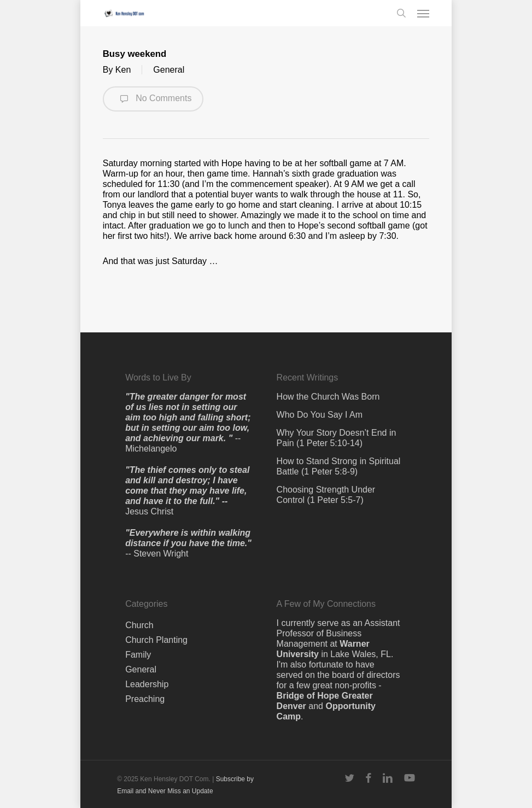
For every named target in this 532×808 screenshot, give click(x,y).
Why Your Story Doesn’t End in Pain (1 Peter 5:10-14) (337, 438)
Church (139, 625)
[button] (423, 13)
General (169, 70)
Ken (123, 70)
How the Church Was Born (328, 397)
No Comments (153, 99)
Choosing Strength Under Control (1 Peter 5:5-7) (326, 495)
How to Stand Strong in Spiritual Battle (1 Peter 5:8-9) (339, 466)
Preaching (145, 699)
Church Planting (156, 640)
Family (138, 655)
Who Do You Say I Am (320, 415)
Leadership (147, 684)
